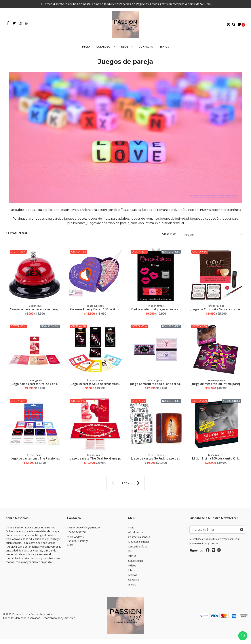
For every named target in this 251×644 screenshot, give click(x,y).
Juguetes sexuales (139, 548)
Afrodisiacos (136, 539)
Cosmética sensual (139, 543)
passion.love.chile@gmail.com (85, 534)
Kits (130, 558)
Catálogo (103, 49)
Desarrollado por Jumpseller (58, 624)
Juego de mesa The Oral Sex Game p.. (95, 464)
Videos (132, 572)
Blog (125, 49)
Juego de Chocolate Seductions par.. (216, 312)
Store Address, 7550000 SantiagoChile (78, 547)
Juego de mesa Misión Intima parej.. (216, 387)
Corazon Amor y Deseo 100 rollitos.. (95, 312)
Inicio (86, 49)
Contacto (146, 49)
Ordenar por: (170, 237)
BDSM (132, 562)
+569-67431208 (76, 539)
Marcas (133, 581)
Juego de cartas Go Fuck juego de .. (156, 462)
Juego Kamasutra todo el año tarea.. (156, 387)
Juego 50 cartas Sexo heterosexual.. (95, 387)
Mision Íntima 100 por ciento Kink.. (216, 462)
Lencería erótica (138, 553)
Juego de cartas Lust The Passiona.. (35, 462)
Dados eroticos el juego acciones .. (156, 312)
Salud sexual (136, 567)
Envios (164, 49)
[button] (228, 26)
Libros (132, 577)
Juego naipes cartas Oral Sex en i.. (35, 387)
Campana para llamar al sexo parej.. (35, 312)
